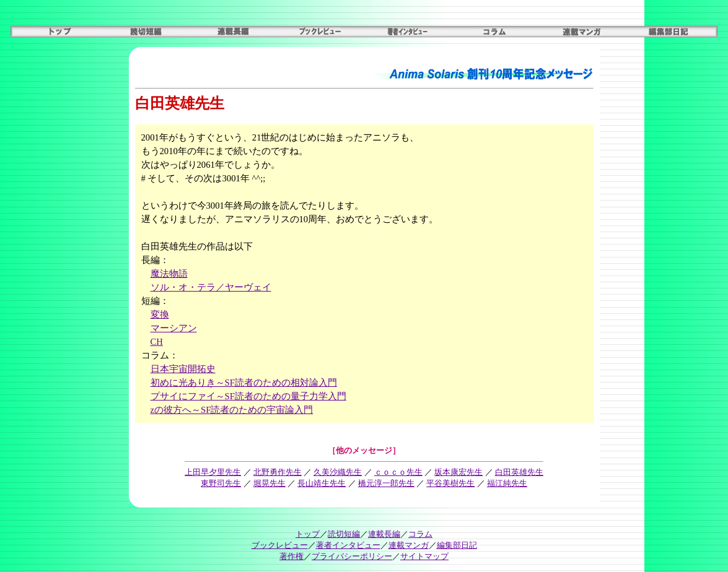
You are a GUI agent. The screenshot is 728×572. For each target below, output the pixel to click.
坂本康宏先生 (458, 472)
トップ (308, 534)
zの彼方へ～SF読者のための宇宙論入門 (232, 410)
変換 (160, 314)
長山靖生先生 (322, 483)
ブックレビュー (280, 545)
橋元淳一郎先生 (386, 483)
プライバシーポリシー (352, 556)
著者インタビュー (348, 545)
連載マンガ (409, 545)
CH (157, 342)
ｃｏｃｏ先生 (398, 472)
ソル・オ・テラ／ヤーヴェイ (211, 287)
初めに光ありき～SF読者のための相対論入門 (244, 383)
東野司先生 (221, 483)
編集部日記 (457, 545)
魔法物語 (169, 274)
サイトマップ (424, 556)
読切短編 (344, 534)
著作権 (292, 556)
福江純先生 (507, 483)
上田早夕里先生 (213, 472)
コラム (420, 534)
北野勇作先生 (278, 472)
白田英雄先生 (519, 472)
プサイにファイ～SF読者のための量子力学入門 (248, 396)
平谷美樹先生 (450, 483)
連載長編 (384, 534)
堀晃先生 (270, 483)
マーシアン (174, 328)
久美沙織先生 (338, 472)
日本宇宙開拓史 (183, 369)
